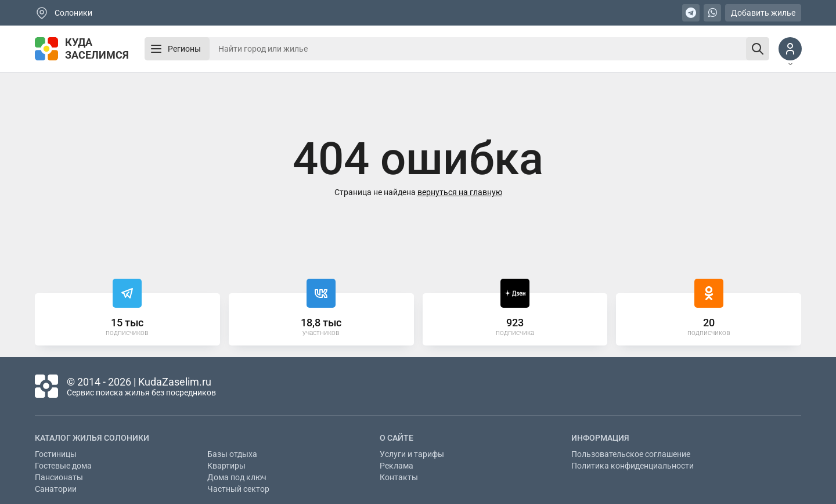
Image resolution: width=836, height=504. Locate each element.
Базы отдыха (232, 454)
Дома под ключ (237, 477)
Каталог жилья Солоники (92, 438)
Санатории (56, 489)
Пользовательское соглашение (631, 454)
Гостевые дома (63, 466)
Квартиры (226, 466)
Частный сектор (238, 489)
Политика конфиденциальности (633, 466)
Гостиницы (56, 454)
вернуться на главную (460, 192)
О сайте (397, 438)
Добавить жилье (763, 13)
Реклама (397, 466)
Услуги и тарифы (412, 454)
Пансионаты (59, 477)
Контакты (399, 477)
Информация (600, 438)
